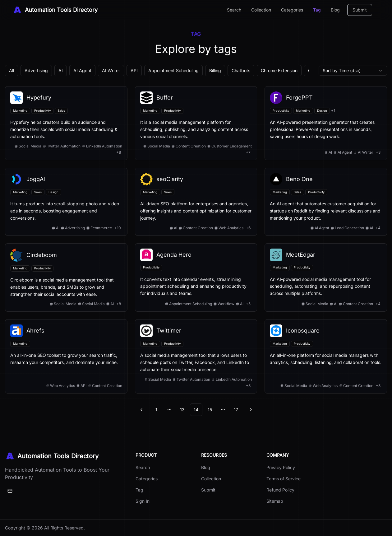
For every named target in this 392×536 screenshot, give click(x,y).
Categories (292, 10)
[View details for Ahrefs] (66, 356)
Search (234, 10)
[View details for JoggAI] (66, 202)
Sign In (143, 501)
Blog (335, 10)
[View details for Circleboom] (66, 278)
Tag (317, 10)
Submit (360, 10)
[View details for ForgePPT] (326, 123)
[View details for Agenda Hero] (196, 278)
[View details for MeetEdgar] (326, 278)
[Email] (10, 491)
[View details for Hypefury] (66, 123)
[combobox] (353, 71)
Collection (261, 10)
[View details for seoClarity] (196, 202)
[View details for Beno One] (326, 202)
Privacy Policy (281, 467)
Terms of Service (284, 479)
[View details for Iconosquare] (326, 356)
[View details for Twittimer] (196, 356)
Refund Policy (280, 490)
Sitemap (275, 501)
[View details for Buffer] (196, 123)
